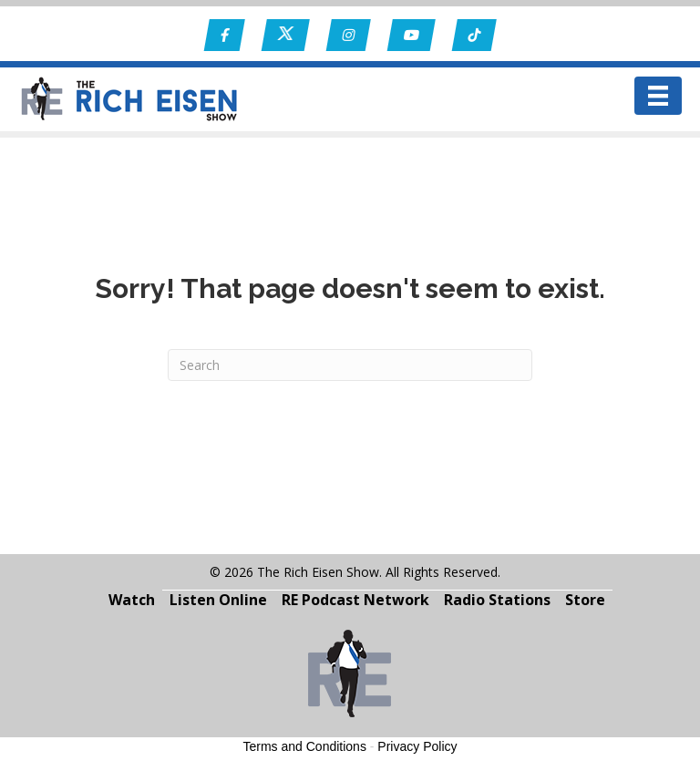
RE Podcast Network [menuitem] (355, 600)
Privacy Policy (417, 746)
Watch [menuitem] (132, 600)
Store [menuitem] (585, 600)
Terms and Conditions (305, 746)
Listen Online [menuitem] (218, 600)
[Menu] (658, 96)
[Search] (350, 365)
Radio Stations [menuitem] (497, 600)
